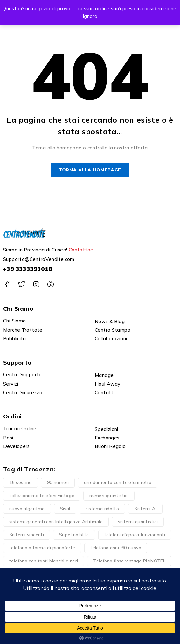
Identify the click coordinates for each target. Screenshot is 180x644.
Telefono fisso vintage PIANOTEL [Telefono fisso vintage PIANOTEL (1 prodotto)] (129, 561)
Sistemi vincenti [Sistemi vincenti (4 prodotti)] (27, 535)
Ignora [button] (90, 16)
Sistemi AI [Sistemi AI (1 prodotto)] (145, 509)
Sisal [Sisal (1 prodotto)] (65, 509)
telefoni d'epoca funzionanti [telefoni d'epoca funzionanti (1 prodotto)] (135, 535)
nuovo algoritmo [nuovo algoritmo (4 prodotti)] (27, 509)
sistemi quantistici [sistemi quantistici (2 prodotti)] (138, 522)
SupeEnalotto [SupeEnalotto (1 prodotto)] (74, 535)
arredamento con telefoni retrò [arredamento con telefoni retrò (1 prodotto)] (118, 482)
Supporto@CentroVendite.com (39, 260)
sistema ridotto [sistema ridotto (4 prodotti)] (102, 509)
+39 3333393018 (28, 269)
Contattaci (82, 250)
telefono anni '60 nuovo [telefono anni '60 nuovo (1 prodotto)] (116, 548)
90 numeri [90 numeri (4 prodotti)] (58, 482)
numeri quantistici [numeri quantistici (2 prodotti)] (109, 496)
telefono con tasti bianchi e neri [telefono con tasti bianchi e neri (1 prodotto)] (44, 561)
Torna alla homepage (90, 170)
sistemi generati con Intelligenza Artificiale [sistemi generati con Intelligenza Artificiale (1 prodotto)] (56, 522)
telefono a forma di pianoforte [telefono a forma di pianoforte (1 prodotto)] (42, 548)
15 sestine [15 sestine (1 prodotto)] (21, 482)
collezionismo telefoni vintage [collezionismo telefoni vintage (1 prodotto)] (42, 496)
